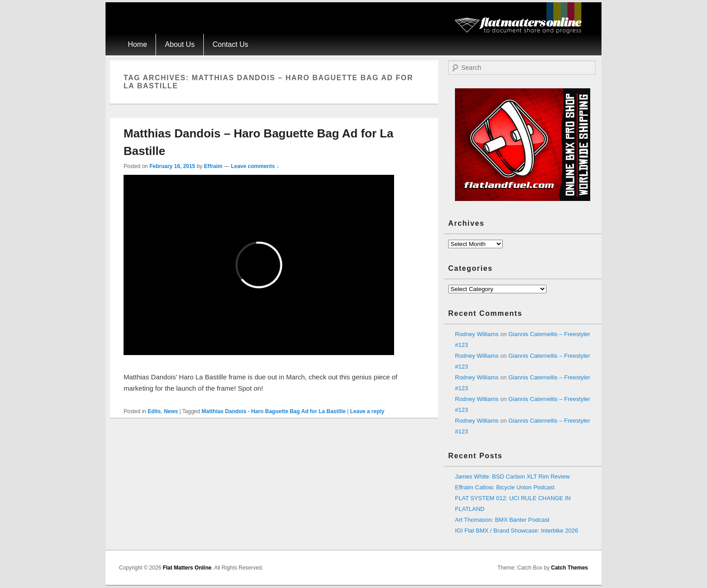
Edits (154, 411)
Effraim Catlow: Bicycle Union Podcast (505, 487)
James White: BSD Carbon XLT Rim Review (512, 476)
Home (137, 44)
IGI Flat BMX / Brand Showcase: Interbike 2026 (516, 531)
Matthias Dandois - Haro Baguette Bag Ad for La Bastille (274, 411)
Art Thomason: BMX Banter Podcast (502, 520)
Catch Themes (569, 568)
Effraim (213, 166)
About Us (180, 44)
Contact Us (230, 44)
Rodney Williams (477, 334)
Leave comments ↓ (255, 166)
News (171, 411)
